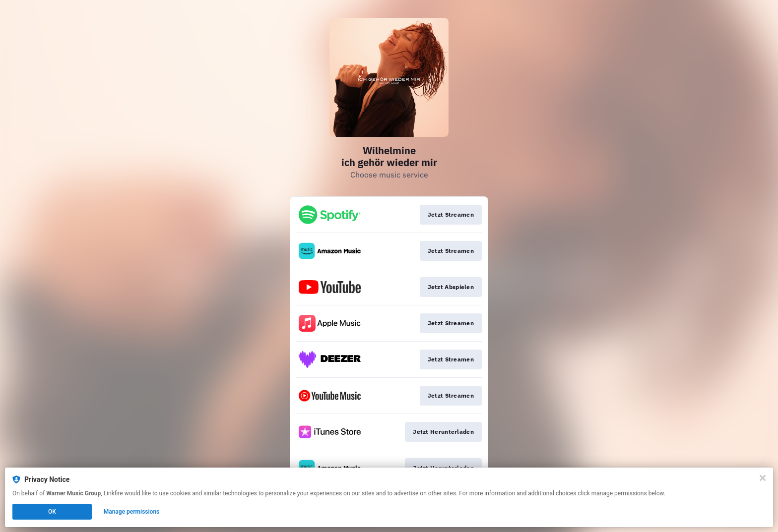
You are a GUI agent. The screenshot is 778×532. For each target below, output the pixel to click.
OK (52, 512)
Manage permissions (132, 512)
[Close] (763, 478)
